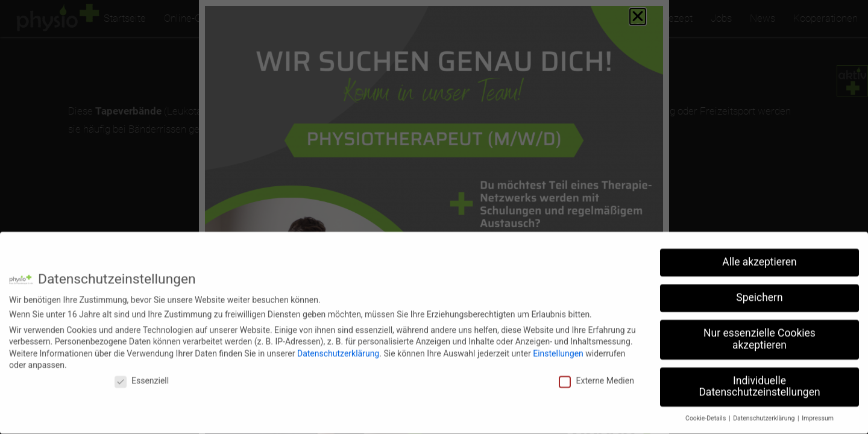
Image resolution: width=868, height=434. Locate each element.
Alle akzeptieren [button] (759, 254)
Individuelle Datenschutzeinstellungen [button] (759, 379)
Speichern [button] (759, 290)
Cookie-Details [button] (706, 411)
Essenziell (142, 373)
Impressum (818, 411)
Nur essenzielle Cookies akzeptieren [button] (759, 332)
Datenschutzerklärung (338, 345)
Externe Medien (596, 373)
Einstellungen (558, 345)
